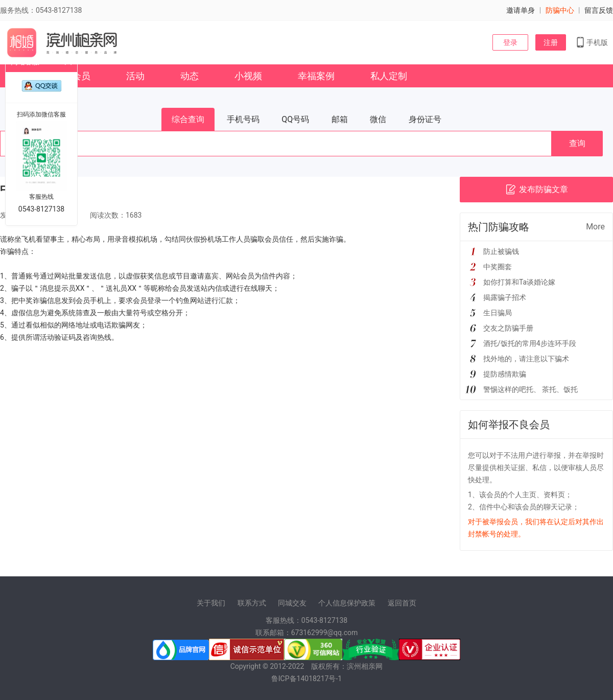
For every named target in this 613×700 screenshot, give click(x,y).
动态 (190, 76)
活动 (135, 76)
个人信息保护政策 (347, 603)
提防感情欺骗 (505, 374)
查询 (577, 143)
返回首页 (402, 603)
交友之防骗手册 (508, 328)
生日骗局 (498, 313)
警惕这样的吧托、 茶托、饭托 (531, 389)
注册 (551, 42)
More (595, 227)
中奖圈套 (498, 267)
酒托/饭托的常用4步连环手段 (530, 343)
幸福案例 (316, 76)
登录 (510, 42)
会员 (81, 76)
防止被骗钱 (501, 251)
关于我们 (211, 603)
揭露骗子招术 (505, 297)
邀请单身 (521, 10)
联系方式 (252, 603)
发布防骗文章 (537, 190)
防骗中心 (560, 10)
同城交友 (292, 603)
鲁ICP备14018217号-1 (306, 679)
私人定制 (389, 76)
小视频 (248, 76)
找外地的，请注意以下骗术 (526, 359)
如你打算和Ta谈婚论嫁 (519, 282)
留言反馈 (599, 10)
